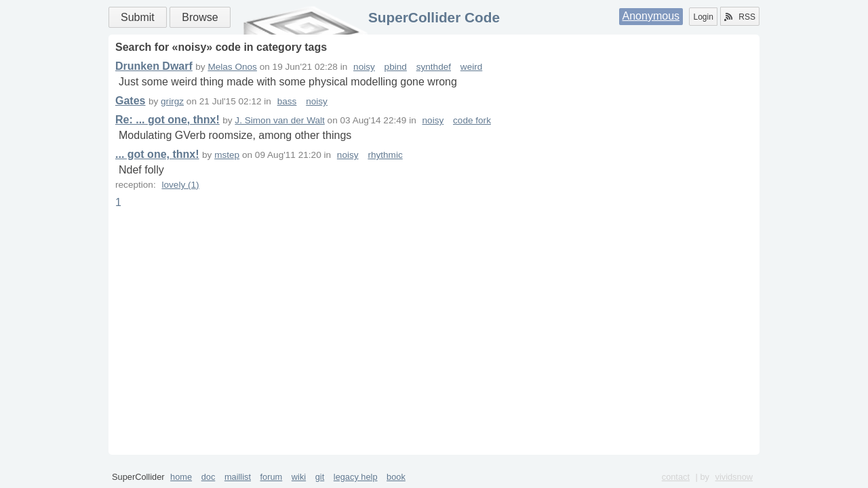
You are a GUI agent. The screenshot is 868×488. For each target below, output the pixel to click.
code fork (472, 120)
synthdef (434, 67)
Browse (200, 17)
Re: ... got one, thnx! (167, 120)
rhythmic (385, 155)
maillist (238, 477)
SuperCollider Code (434, 17)
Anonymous (651, 16)
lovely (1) (180, 185)
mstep (227, 155)
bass (287, 101)
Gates (130, 101)
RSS (740, 17)
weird (471, 67)
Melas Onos (232, 67)
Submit (138, 17)
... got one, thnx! (157, 154)
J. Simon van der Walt (279, 120)
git (320, 477)
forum (272, 477)
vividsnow (734, 477)
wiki (299, 477)
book (396, 477)
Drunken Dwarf (154, 66)
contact (676, 477)
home (181, 477)
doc (209, 477)
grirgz (172, 101)
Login (703, 17)
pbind (396, 67)
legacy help (356, 477)
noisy (364, 67)
